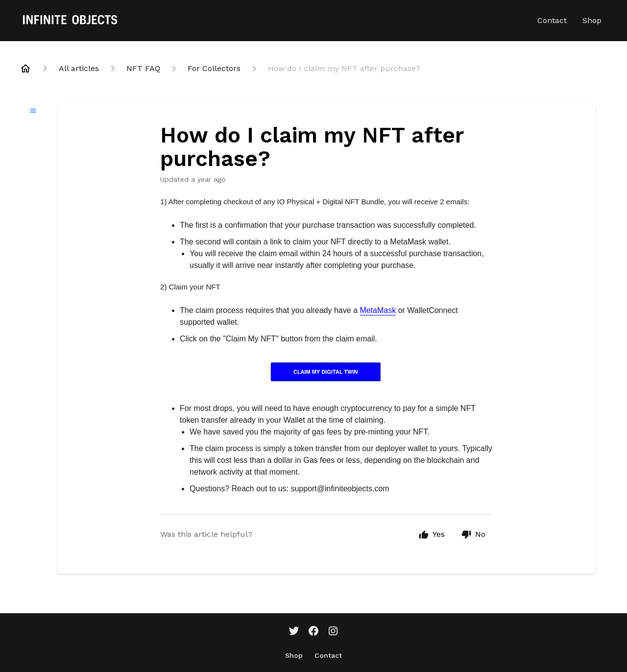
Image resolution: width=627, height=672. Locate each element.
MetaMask (378, 310)
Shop (592, 20)
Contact (552, 20)
